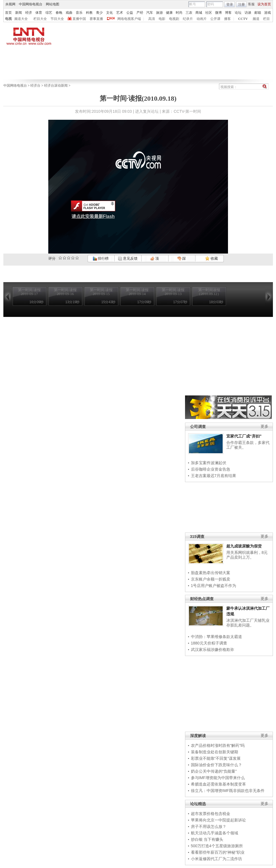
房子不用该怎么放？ (209, 826)
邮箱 (258, 13)
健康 (169, 13)
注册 (241, 4)
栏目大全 (40, 19)
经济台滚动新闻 (56, 86)
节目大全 (57, 19)
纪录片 (188, 19)
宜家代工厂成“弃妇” (244, 436)
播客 (227, 19)
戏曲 (69, 13)
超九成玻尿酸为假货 (244, 546)
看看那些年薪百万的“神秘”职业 (218, 852)
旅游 (159, 13)
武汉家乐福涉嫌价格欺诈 (213, 650)
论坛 (238, 13)
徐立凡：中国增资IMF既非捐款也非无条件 (228, 791)
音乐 (79, 13)
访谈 (248, 13)
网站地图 (53, 4)
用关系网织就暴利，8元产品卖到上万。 (247, 555)
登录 (230, 4)
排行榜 (101, 258)
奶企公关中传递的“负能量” (214, 771)
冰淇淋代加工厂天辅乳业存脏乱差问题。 (248, 623)
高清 (152, 19)
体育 (39, 13)
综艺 (49, 13)
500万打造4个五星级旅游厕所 (217, 846)
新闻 (19, 13)
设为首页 (264, 4)
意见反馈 (128, 258)
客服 (251, 4)
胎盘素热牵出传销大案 (211, 573)
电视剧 (174, 19)
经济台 (35, 86)
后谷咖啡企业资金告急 (211, 469)
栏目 (266, 19)
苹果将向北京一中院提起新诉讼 (218, 820)
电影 (162, 19)
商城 (199, 13)
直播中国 (79, 19)
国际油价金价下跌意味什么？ (216, 765)
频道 (256, 19)
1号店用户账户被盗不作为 (214, 586)
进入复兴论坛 (147, 111)
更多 (264, 426)
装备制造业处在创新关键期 (215, 752)
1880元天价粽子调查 (209, 643)
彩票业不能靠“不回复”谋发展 (216, 758)
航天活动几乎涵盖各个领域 (215, 833)
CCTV (243, 19)
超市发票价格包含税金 (211, 814)
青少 (99, 13)
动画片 (202, 19)
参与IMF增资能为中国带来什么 (218, 778)
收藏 (211, 258)
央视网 (10, 4)
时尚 (179, 13)
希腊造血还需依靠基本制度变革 (218, 784)
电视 (8, 19)
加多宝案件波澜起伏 (209, 463)
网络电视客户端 (129, 19)
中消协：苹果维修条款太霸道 (216, 637)
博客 (228, 13)
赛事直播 (96, 19)
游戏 (268, 13)
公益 (130, 13)
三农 (189, 13)
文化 (110, 13)
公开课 (215, 19)
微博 (218, 13)
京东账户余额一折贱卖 (211, 579)
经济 (29, 13)
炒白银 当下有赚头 (207, 839)
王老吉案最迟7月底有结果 (214, 476)
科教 (89, 13)
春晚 (59, 13)
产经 (140, 13)
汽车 (150, 13)
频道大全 (21, 19)
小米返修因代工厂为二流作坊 (216, 859)
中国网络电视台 (31, 4)
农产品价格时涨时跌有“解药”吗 (218, 745)
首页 (8, 13)
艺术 (120, 13)
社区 (209, 13)
